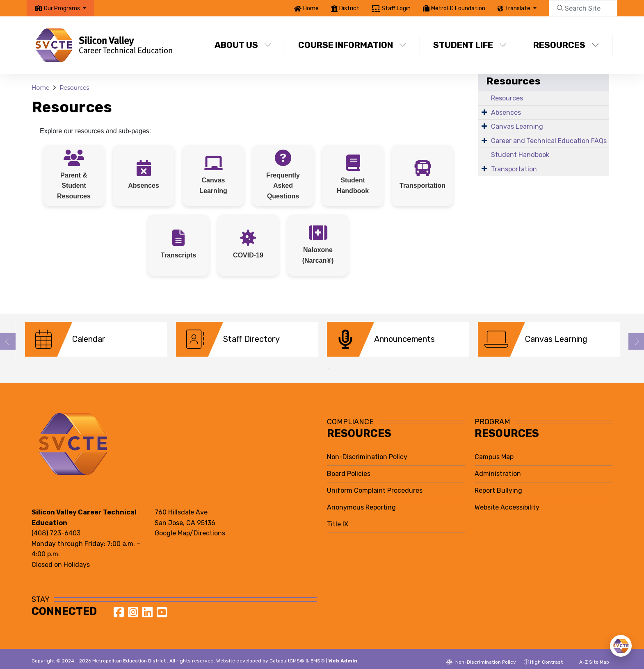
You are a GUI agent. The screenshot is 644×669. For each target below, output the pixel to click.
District (349, 8)
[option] (96, 339)
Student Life (470, 45)
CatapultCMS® (287, 655)
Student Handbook (520, 155)
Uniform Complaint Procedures (375, 484)
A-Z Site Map (590, 656)
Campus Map (494, 451)
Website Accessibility (507, 501)
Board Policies (349, 468)
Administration (498, 468)
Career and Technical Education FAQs (549, 141)
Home (311, 8)
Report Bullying (498, 484)
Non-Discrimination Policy (367, 451)
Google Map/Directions (190, 527)
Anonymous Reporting (361, 501)
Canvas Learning (517, 126)
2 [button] (328, 363)
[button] (65, 8)
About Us (243, 45)
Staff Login (396, 8)
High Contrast (546, 656)
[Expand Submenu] (484, 112)
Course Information (352, 45)
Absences (506, 113)
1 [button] (316, 363)
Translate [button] (518, 8)
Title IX (338, 518)
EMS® (318, 655)
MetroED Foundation (458, 8)
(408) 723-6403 (56, 527)
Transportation (514, 169)
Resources (566, 45)
